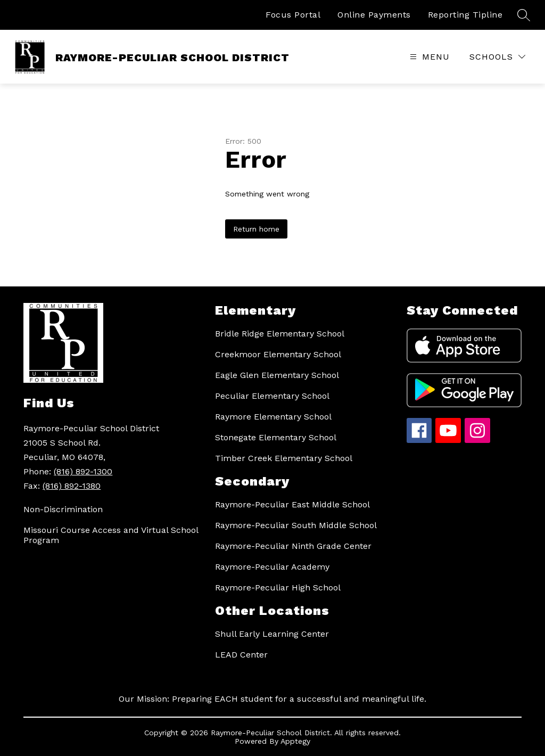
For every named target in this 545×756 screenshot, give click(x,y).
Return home (256, 229)
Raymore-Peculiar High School (278, 587)
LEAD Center (241, 655)
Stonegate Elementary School (276, 437)
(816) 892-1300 (83, 471)
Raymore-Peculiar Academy (272, 567)
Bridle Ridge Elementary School (280, 334)
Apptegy (295, 741)
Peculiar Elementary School (272, 396)
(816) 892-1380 (72, 486)
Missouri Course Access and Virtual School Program (111, 535)
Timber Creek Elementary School (284, 458)
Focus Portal (293, 15)
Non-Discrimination (63, 509)
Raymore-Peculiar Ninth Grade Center (293, 546)
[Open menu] (428, 57)
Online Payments (374, 15)
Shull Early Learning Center (272, 634)
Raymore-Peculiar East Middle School (292, 504)
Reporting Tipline (465, 15)
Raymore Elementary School (273, 417)
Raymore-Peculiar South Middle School (296, 525)
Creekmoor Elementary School (278, 354)
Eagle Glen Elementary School (277, 375)
